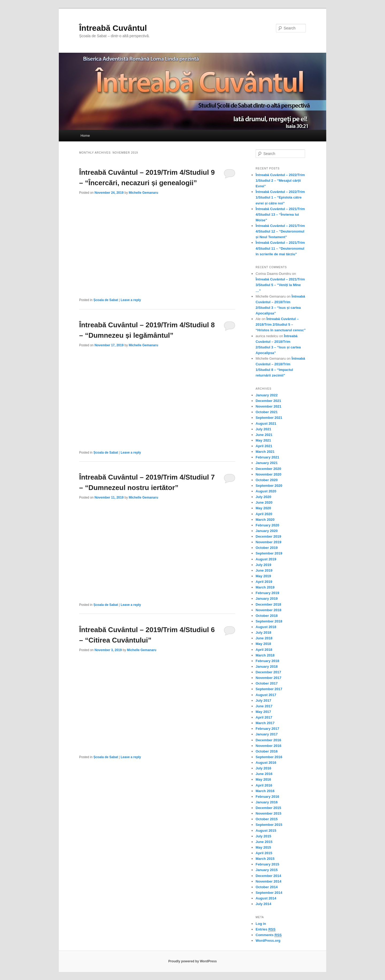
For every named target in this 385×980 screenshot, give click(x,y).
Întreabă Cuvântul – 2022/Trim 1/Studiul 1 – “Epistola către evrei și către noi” (280, 197)
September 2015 (269, 825)
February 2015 (267, 864)
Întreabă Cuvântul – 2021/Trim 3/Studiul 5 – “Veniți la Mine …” (280, 285)
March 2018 (265, 655)
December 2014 (268, 876)
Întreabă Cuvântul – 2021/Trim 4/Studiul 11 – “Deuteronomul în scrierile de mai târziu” (280, 248)
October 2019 (267, 548)
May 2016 (263, 779)
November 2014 (268, 881)
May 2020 (263, 508)
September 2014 (269, 893)
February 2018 (267, 661)
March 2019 (265, 587)
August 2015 (266, 831)
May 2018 (263, 644)
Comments (269, 935)
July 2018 (263, 633)
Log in (261, 924)
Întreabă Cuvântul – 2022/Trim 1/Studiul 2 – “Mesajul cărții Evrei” (280, 181)
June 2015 (264, 842)
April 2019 (264, 582)
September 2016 (269, 757)
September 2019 (269, 553)
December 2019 (268, 536)
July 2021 (263, 429)
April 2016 (264, 785)
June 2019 (264, 570)
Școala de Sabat (106, 300)
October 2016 (267, 751)
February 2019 (267, 593)
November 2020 (268, 474)
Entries (265, 929)
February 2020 (267, 525)
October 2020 (267, 480)
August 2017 (266, 695)
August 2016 (266, 763)
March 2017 (265, 723)
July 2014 (263, 904)
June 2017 (264, 706)
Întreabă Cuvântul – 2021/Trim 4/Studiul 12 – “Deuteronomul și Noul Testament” (280, 231)
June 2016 (264, 774)
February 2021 (267, 457)
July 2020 (263, 497)
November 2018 (268, 610)
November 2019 (268, 542)
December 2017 (268, 672)
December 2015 (268, 808)
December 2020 (268, 469)
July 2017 (263, 700)
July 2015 (263, 836)
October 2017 (267, 683)
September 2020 (269, 486)
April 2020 (264, 514)
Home (85, 136)
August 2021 (266, 423)
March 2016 (265, 791)
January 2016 (267, 802)
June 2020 (264, 502)
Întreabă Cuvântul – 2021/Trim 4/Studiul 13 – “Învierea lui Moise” (280, 214)
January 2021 (267, 463)
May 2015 (263, 847)
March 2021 (265, 452)
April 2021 (264, 446)
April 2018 (264, 650)
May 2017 (263, 712)
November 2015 (268, 813)
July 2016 (263, 768)
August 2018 (266, 627)
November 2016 (268, 746)
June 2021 (264, 435)
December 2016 (268, 740)
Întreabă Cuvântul (113, 28)
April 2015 (264, 853)
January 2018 (267, 666)
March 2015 (265, 859)
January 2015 (267, 870)
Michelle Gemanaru (143, 193)
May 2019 (263, 576)
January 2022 (267, 395)
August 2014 (266, 898)
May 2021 (263, 440)
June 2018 (264, 638)
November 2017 (268, 678)
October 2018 (267, 616)
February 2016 (267, 797)
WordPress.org (268, 941)
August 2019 (266, 559)
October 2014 (267, 887)
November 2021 (268, 406)
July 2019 (263, 565)
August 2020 (266, 491)
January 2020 (267, 531)
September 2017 (269, 689)
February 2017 (267, 729)
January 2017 (267, 734)
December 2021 (268, 401)
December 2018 (268, 604)
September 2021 (269, 418)
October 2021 (267, 412)
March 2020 (265, 520)
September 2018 (269, 621)
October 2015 (267, 819)
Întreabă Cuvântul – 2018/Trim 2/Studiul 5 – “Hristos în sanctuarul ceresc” (281, 324)
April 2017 (264, 717)
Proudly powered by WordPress (192, 961)
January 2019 (267, 599)
